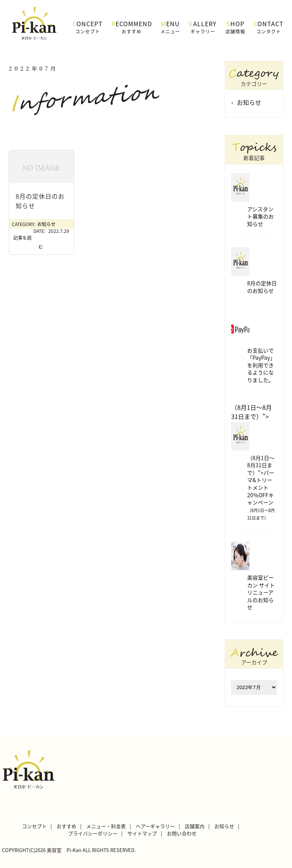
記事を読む (28, 242)
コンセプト (34, 826)
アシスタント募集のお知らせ (260, 216)
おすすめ (67, 826)
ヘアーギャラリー (155, 826)
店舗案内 (195, 826)
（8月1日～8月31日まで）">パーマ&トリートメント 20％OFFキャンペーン (261, 488)
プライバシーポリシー (93, 833)
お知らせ (46, 224)
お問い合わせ (182, 833)
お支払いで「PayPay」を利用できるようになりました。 (261, 365)
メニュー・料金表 (106, 826)
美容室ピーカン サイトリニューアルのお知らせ (261, 592)
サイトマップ (142, 833)
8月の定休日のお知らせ (262, 287)
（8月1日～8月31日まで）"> (252, 412)
